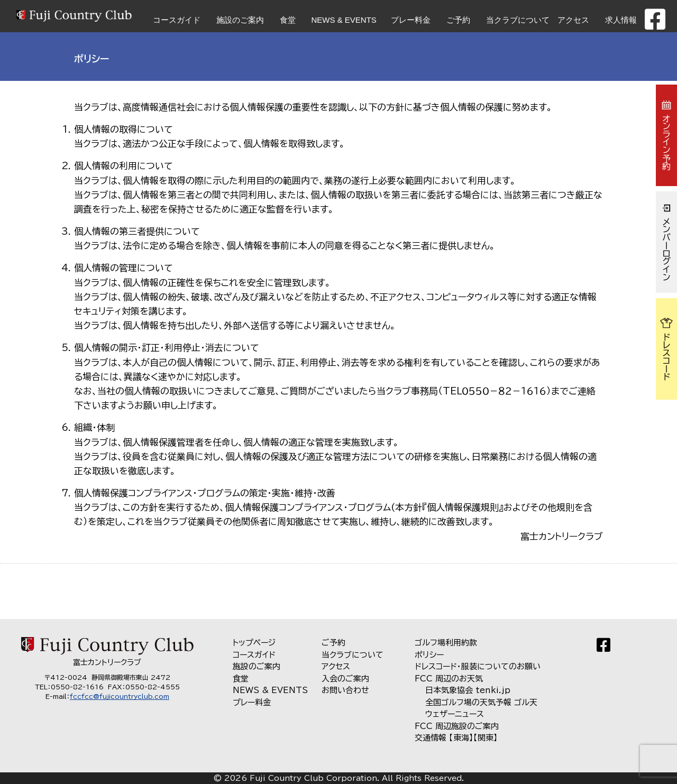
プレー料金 (411, 20)
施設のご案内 (240, 20)
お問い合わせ (345, 690)
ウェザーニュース (455, 714)
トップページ (254, 643)
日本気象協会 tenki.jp (468, 690)
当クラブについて (518, 20)
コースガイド (177, 20)
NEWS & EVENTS (344, 20)
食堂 (288, 20)
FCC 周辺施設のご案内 (457, 726)
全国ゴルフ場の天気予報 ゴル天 (481, 702)
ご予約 (458, 20)
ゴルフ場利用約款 (446, 643)
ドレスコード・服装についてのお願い (478, 666)
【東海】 (461, 738)
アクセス (573, 20)
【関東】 (486, 738)
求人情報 (621, 20)
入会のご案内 (345, 679)
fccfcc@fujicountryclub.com (120, 696)
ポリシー (429, 655)
